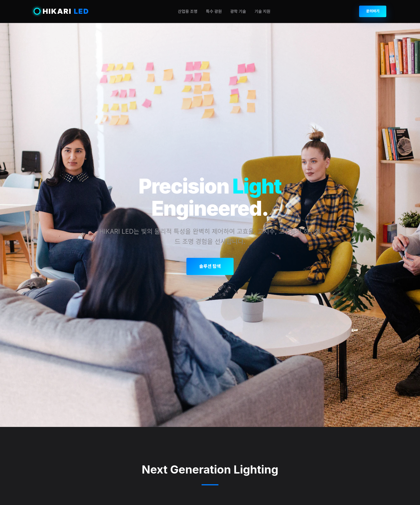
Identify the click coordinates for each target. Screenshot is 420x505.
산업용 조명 (188, 11)
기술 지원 (262, 11)
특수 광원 (214, 11)
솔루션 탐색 (210, 266)
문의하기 (373, 11)
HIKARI (61, 11)
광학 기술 (238, 11)
